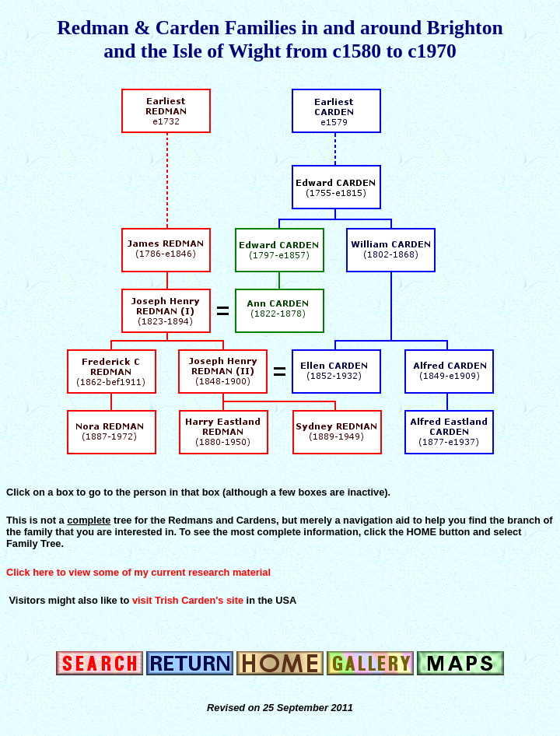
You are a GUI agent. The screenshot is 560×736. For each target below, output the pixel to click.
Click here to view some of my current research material (138, 572)
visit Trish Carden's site (188, 600)
